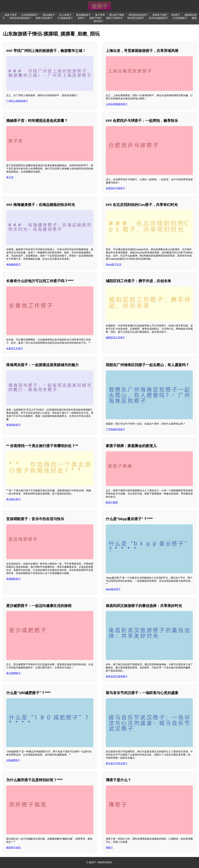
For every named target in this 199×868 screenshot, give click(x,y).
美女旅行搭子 (13, 499)
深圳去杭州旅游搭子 (20, 18)
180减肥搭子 (13, 760)
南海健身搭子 (13, 264)
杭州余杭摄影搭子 (159, 18)
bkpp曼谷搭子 (113, 589)
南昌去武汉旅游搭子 (117, 676)
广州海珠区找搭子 (115, 429)
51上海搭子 (66, 15)
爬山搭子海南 (117, 15)
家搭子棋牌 (112, 502)
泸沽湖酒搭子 (180, 18)
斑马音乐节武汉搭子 (117, 763)
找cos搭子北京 (114, 264)
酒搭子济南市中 (114, 18)
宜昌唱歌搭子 (13, 579)
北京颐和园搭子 (30, 15)
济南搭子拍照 (160, 15)
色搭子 (81, 18)
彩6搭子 (176, 15)
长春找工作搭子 (15, 348)
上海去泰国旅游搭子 (117, 104)
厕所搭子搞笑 (13, 848)
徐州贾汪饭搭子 (136, 18)
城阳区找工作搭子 (115, 338)
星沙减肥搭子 (13, 673)
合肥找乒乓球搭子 (115, 188)
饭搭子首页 (11, 15)
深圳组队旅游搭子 (138, 15)
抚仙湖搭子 (49, 15)
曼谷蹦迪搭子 (83, 15)
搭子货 (10, 177)
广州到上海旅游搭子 (17, 101)
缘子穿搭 (100, 15)
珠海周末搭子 (13, 425)
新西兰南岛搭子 (44, 18)
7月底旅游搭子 (65, 18)
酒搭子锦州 (95, 18)
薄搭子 (109, 848)
